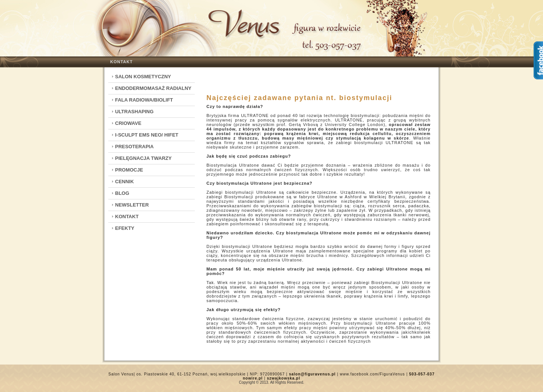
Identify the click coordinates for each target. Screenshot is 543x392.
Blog (122, 193)
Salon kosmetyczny (143, 77)
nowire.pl (253, 378)
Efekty (125, 228)
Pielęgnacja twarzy (143, 158)
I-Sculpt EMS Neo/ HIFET (147, 135)
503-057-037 (422, 374)
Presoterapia (134, 147)
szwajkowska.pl (284, 378)
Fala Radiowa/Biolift (144, 100)
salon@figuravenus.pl (312, 374)
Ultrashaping (134, 112)
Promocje (129, 170)
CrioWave (128, 123)
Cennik (124, 182)
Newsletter (132, 205)
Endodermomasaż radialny (153, 88)
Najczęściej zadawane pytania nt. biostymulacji (299, 98)
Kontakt (121, 62)
